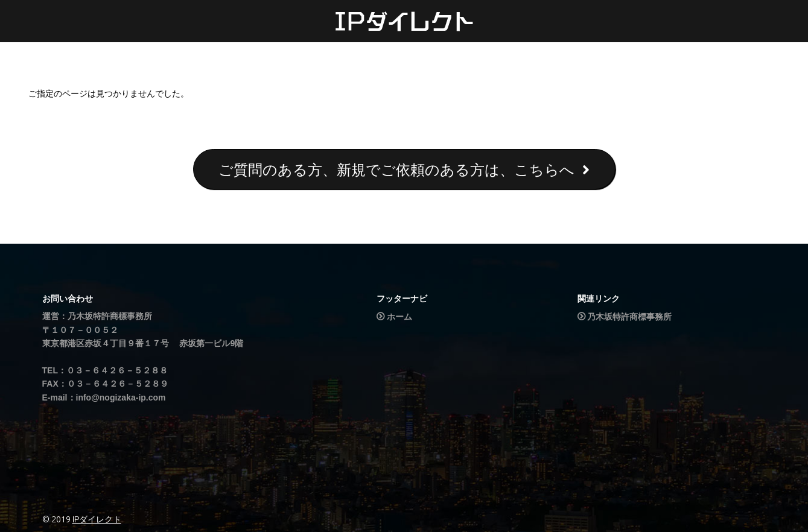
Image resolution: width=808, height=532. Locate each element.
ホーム (399, 317)
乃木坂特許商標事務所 (629, 317)
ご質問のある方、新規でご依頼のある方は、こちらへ (404, 170)
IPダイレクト (97, 519)
